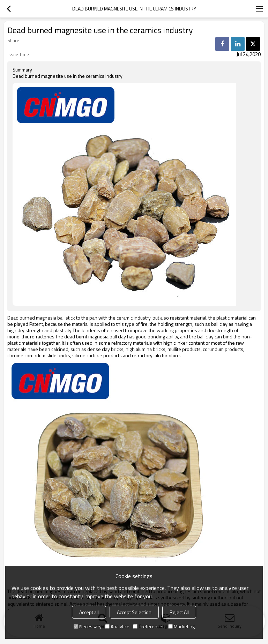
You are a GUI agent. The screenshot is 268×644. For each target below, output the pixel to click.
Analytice (117, 626)
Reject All (179, 612)
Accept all (89, 612)
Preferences (149, 626)
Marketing (181, 626)
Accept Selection (134, 612)
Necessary (88, 626)
